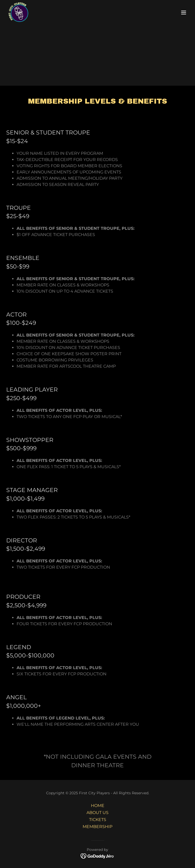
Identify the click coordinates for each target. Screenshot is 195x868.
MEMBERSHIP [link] (97, 827)
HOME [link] (98, 806)
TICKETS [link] (98, 820)
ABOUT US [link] (97, 813)
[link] (19, 12)
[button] (184, 12)
